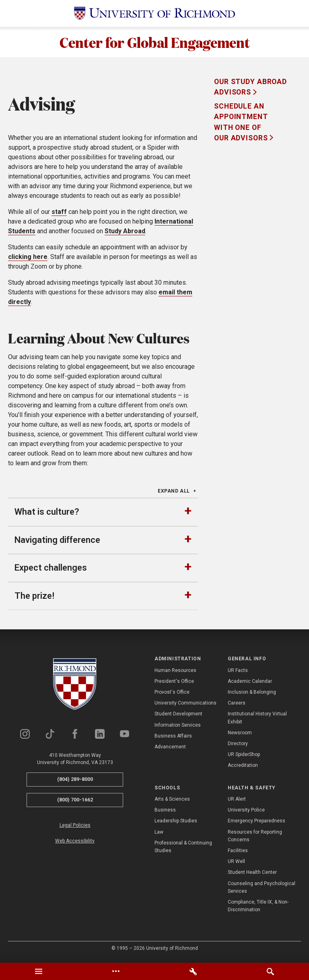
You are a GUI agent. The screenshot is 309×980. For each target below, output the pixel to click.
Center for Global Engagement (155, 43)
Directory (238, 746)
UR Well (236, 863)
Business (165, 812)
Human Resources (175, 672)
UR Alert (237, 801)
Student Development (178, 716)
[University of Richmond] (154, 13)
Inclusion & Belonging (252, 694)
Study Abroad (125, 233)
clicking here (28, 259)
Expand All (174, 493)
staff (59, 214)
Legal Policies (75, 827)
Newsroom (240, 735)
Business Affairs (173, 738)
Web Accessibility (75, 843)
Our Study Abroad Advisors (250, 89)
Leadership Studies (176, 823)
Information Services (178, 727)
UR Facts (238, 672)
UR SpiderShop (244, 757)
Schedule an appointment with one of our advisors (242, 124)
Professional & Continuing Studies (183, 849)
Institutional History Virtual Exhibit (257, 720)
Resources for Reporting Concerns (255, 838)
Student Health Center (252, 875)
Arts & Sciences (172, 801)
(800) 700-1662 (75, 802)
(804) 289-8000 (75, 782)
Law (159, 834)
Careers (237, 705)
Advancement (170, 749)
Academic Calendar (250, 683)
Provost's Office (172, 694)
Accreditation (243, 768)
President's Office (174, 683)
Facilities (238, 853)
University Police (246, 812)
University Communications (185, 705)
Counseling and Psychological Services (262, 889)
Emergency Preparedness (256, 823)
